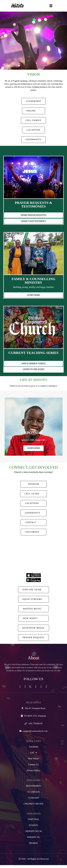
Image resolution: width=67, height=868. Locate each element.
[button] (51, 6)
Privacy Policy (34, 770)
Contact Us (34, 764)
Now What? (33, 759)
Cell (33, 753)
